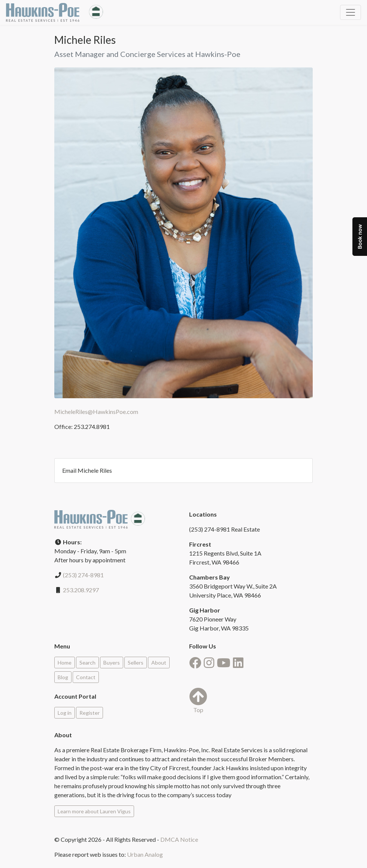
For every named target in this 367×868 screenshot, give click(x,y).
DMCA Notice (179, 839)
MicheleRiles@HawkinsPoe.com (96, 412)
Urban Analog (145, 854)
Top (198, 700)
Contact (86, 677)
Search (87, 663)
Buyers (112, 663)
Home (65, 663)
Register (90, 713)
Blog (63, 677)
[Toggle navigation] (351, 12)
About (159, 663)
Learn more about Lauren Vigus (94, 811)
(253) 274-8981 (83, 575)
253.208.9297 (81, 590)
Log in (65, 713)
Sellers (136, 663)
